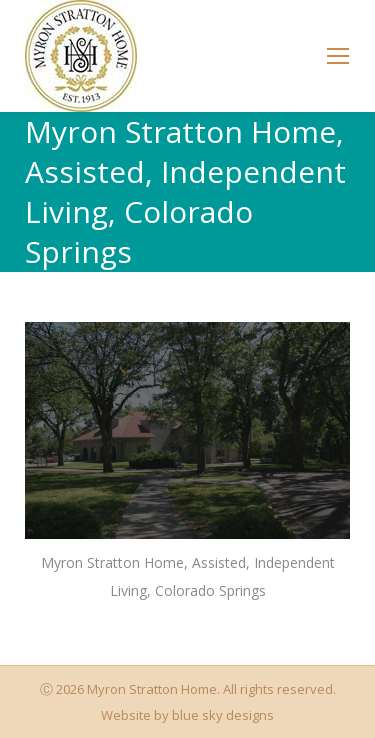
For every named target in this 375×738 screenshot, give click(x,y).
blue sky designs (223, 715)
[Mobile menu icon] (338, 56)
